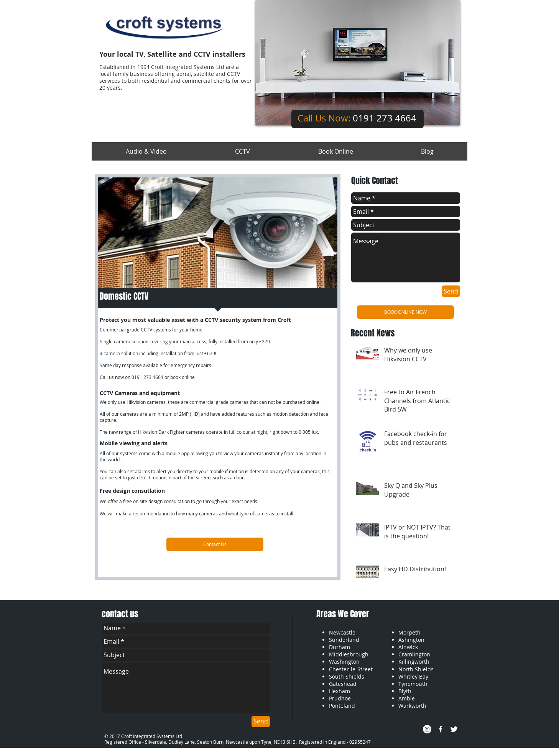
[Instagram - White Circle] (427, 729)
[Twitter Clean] (454, 729)
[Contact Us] (215, 544)
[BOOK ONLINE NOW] (405, 312)
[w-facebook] (441, 729)
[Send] (451, 291)
